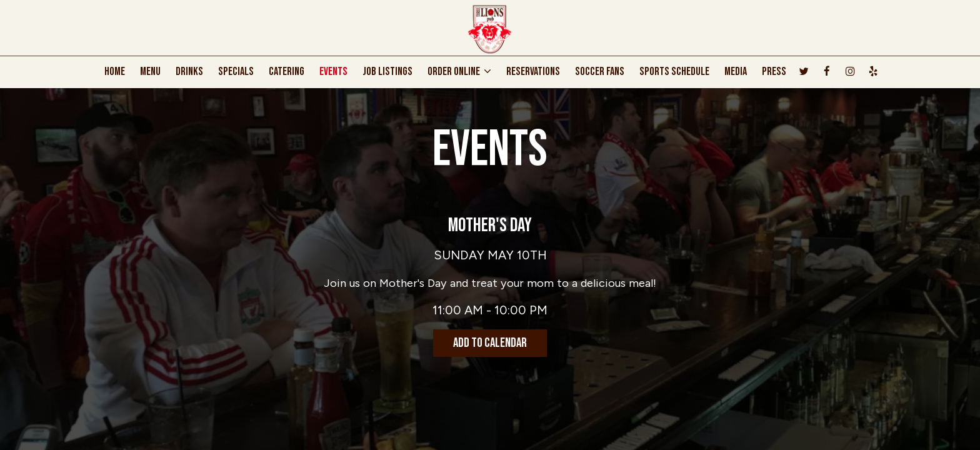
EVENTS (333, 72)
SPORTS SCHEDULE (674, 72)
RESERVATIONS (533, 72)
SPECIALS (236, 72)
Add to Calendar (490, 343)
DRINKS (189, 72)
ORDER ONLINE (459, 72)
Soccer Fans (600, 72)
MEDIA (736, 72)
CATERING (287, 72)
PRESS (774, 72)
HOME (115, 72)
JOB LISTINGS (387, 72)
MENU (150, 72)
